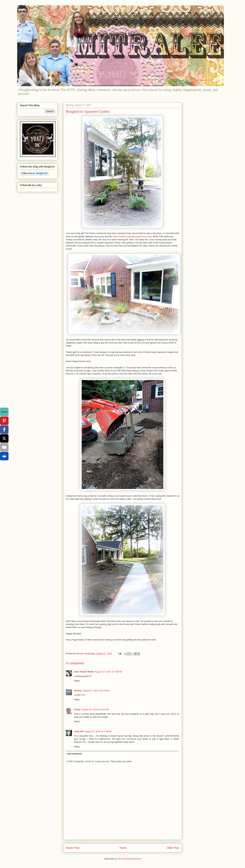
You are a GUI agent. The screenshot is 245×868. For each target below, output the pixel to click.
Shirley (78, 691)
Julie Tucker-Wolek (84, 672)
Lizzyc (77, 709)
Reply (77, 681)
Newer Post (73, 848)
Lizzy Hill (79, 731)
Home (123, 848)
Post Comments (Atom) (129, 859)
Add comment (74, 754)
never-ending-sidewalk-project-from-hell (132, 236)
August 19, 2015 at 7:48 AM (98, 731)
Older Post (173, 848)
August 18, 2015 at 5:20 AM (95, 709)
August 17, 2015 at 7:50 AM (108, 672)
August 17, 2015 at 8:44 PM (96, 691)
